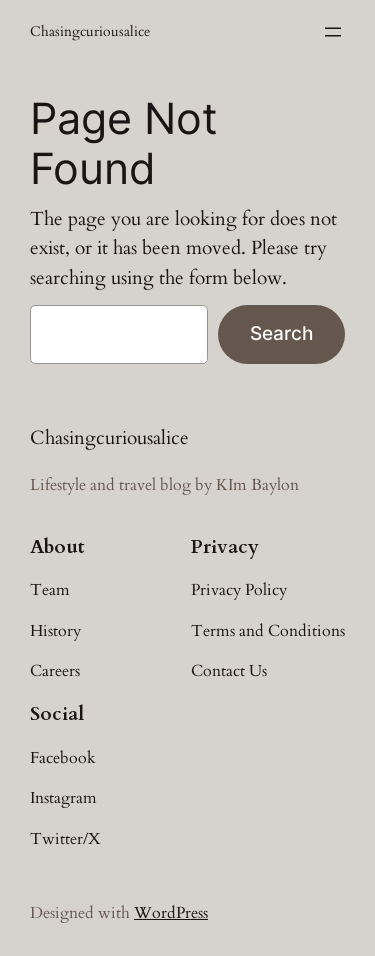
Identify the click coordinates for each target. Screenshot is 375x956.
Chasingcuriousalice (90, 31)
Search (281, 333)
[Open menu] (333, 32)
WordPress (171, 913)
